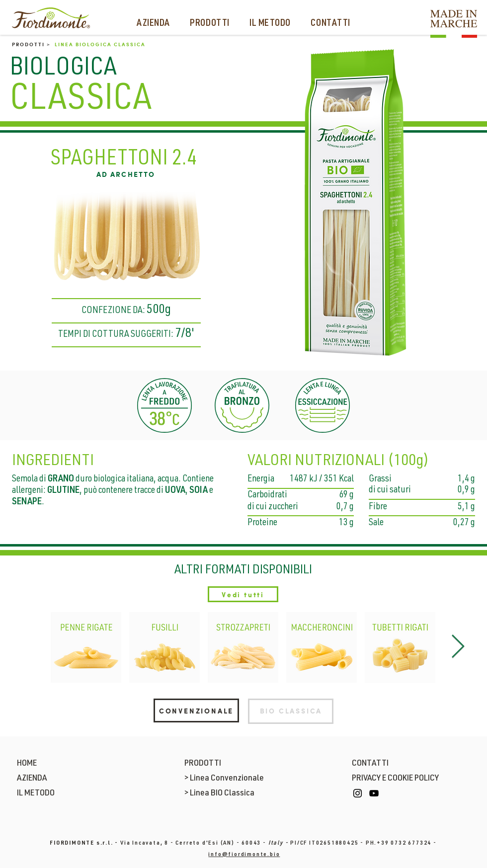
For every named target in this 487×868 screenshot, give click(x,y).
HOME (27, 764)
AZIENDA (32, 779)
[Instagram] (358, 793)
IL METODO (36, 793)
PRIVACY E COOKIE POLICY (395, 779)
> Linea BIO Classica (219, 793)
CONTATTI (370, 764)
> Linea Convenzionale (224, 779)
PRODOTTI (203, 764)
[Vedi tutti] (243, 594)
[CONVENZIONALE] (196, 710)
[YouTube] (374, 793)
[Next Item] (458, 648)
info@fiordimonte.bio (244, 855)
